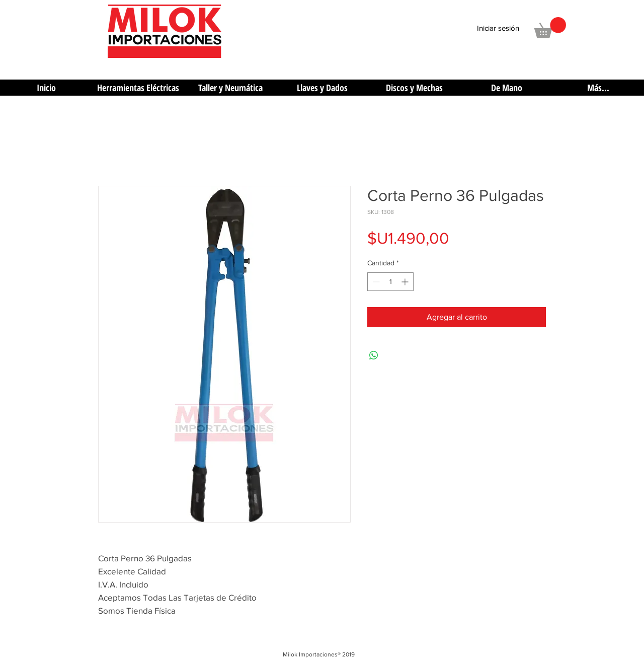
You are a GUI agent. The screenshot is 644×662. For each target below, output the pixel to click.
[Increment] (406, 282)
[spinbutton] (390, 282)
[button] (550, 28)
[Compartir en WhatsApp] (374, 355)
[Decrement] (375, 282)
